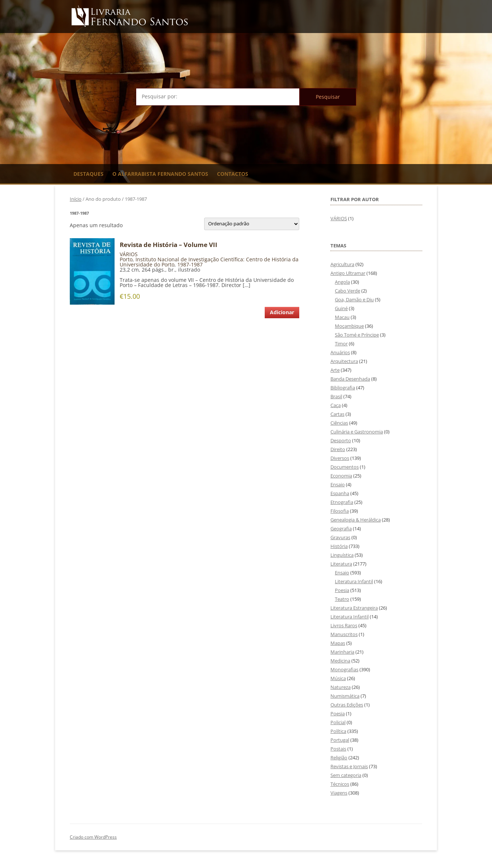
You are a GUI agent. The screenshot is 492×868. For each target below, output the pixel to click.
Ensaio (338, 484)
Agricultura (342, 264)
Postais (338, 749)
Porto (126, 259)
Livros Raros (344, 625)
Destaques (88, 174)
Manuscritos (344, 634)
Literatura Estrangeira (354, 608)
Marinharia (342, 652)
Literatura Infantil (354, 581)
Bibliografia (343, 388)
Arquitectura (344, 361)
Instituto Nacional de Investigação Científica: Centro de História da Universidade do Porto (209, 262)
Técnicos (340, 784)
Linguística (342, 555)
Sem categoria (346, 775)
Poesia (342, 590)
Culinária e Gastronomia (357, 432)
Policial (338, 722)
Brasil (336, 396)
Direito (338, 449)
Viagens (339, 793)
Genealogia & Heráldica (356, 520)
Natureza (341, 687)
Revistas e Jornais (349, 766)
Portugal (340, 740)
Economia (341, 476)
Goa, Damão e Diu (354, 299)
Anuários (340, 352)
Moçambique (349, 326)
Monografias (344, 669)
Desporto (341, 440)
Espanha (340, 493)
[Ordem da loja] (252, 224)
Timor (341, 344)
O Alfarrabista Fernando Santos (160, 174)
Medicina (340, 661)
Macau (342, 317)
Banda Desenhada (350, 379)
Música (338, 678)
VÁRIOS (129, 254)
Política (338, 731)
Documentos (345, 467)
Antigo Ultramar (348, 273)
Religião (339, 758)
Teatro (342, 599)
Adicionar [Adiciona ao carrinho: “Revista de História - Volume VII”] (282, 312)
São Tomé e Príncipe (357, 335)
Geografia (341, 529)
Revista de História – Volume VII (169, 245)
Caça (336, 405)
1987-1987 (190, 264)
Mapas (338, 643)
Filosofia (340, 511)
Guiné (341, 308)
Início (76, 199)
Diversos (340, 458)
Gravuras (340, 537)
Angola (342, 282)
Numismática (345, 696)
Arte (335, 370)
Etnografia (342, 502)
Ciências (339, 423)
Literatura (341, 564)
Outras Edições (347, 705)
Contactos (233, 174)
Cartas (337, 414)
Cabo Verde (348, 291)
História (339, 546)
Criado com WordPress (93, 837)
